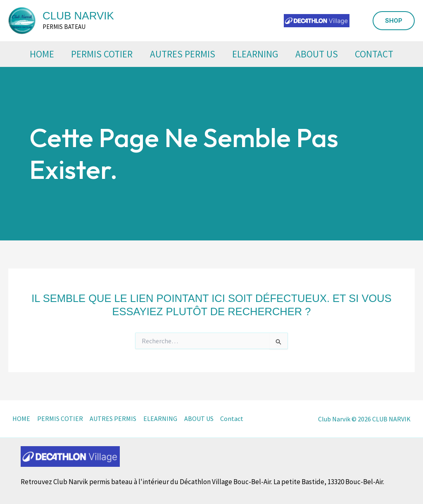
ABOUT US (320, 54)
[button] (394, 21)
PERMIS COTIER (99, 54)
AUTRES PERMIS (182, 54)
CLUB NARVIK (78, 16)
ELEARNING (256, 54)
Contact (379, 54)
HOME (37, 54)
